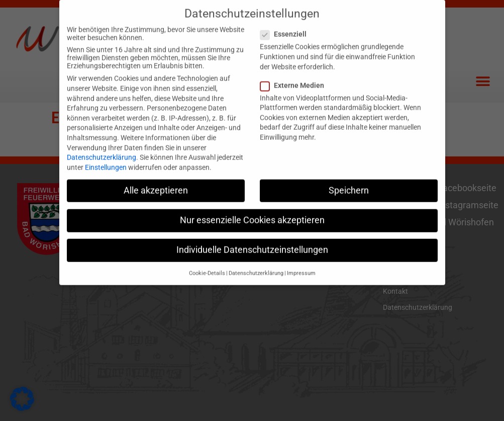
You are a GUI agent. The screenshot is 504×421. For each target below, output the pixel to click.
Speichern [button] (349, 182)
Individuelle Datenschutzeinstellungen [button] (252, 242)
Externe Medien (295, 77)
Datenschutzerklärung (102, 149)
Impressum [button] (301, 265)
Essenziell (286, 26)
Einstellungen (106, 159)
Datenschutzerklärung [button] (256, 265)
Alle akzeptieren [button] (156, 182)
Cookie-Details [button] (207, 265)
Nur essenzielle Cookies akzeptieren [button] (252, 212)
